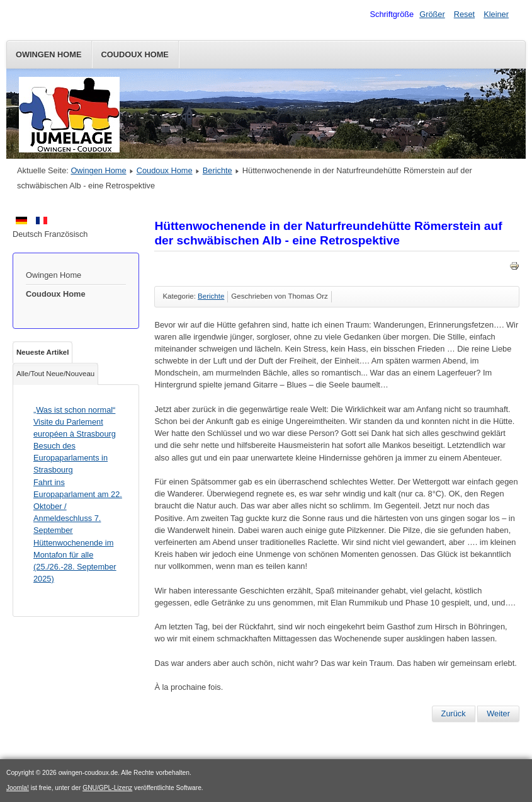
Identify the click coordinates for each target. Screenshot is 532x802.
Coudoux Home (135, 54)
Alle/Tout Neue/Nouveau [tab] (55, 374)
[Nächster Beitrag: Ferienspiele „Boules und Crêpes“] (498, 714)
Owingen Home (49, 54)
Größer (432, 14)
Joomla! (18, 788)
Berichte (218, 170)
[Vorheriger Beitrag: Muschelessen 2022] (454, 714)
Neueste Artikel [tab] (42, 352)
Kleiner (496, 14)
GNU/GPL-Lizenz (107, 788)
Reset (464, 14)
